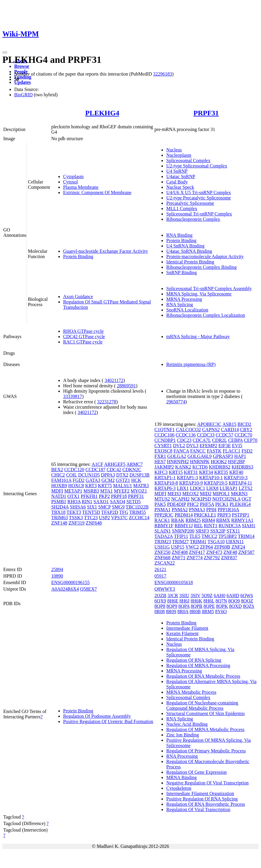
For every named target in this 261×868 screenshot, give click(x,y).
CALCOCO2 (188, 430)
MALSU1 (123, 486)
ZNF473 (214, 552)
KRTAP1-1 (165, 478)
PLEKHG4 (102, 113)
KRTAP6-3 (165, 488)
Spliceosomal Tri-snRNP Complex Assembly (209, 288)
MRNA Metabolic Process (191, 692)
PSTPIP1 (241, 515)
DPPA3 (108, 475)
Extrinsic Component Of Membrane (97, 192)
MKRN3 (239, 494)
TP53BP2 (228, 536)
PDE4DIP (176, 504)
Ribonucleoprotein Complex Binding (201, 267)
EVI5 (237, 446)
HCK (136, 480)
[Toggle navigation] (5, 52)
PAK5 (160, 504)
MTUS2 (162, 499)
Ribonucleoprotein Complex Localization (206, 315)
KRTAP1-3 (188, 478)
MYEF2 (122, 491)
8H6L (209, 601)
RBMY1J (184, 526)
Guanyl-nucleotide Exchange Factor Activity (106, 251)
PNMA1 (162, 510)
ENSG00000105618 (174, 582)
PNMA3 (197, 510)
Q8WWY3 (165, 589)
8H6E (173, 601)
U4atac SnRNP (181, 176)
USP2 (104, 518)
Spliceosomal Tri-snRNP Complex (199, 214)
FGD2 (79, 480)
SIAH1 (248, 526)
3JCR (173, 596)
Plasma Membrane (81, 187)
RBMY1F (164, 526)
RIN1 (87, 502)
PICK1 (222, 504)
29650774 (176, 402)
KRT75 (105, 486)
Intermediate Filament (187, 628)
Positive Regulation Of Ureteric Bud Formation (108, 721)
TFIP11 (181, 536)
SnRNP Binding (181, 272)
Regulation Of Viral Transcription (198, 809)
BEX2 (57, 470)
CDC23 (184, 440)
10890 (57, 576)
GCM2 (108, 480)
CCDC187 (95, 470)
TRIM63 (60, 518)
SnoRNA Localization (187, 310)
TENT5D (91, 512)
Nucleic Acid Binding (187, 724)
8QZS (249, 606)
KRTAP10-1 (211, 478)
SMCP (105, 507)
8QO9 (234, 601)
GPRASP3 (223, 456)
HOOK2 (219, 462)
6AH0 (220, 596)
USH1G (162, 547)
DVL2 (179, 446)
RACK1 (162, 520)
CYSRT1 (163, 446)
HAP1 (240, 456)
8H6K (197, 601)
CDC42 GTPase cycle (84, 337)
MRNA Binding (181, 777)
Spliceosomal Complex (188, 160)
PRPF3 (224, 515)
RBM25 (193, 520)
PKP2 (104, 496)
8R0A (183, 612)
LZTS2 (246, 488)
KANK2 (183, 467)
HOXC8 (76, 486)
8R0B (195, 612)
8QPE (209, 606)
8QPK (222, 606)
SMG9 (118, 507)
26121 (160, 569)
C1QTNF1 (164, 430)
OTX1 (74, 496)
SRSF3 (202, 531)
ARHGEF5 (115, 464)
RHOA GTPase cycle (83, 331)
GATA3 (93, 480)
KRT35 (221, 472)
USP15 (178, 547)
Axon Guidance (78, 296)
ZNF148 (59, 523)
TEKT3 (74, 512)
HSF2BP (236, 462)
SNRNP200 (183, 531)
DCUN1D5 (89, 475)
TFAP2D (110, 512)
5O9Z (207, 596)
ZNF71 (179, 558)
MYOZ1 (139, 491)
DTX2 (122, 475)
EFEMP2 (209, 446)
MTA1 (106, 491)
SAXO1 (101, 502)
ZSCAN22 (164, 563)
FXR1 (160, 456)
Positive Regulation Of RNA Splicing (202, 799)
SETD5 (134, 502)
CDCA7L (202, 440)
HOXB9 (59, 486)
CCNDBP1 (165, 440)
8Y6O (221, 612)
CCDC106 (164, 435)
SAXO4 (118, 502)
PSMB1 (59, 502)
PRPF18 (119, 496)
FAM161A (61, 480)
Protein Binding (78, 256)
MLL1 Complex (182, 208)
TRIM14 (246, 536)
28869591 (127, 386)
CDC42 (114, 470)
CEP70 (250, 440)
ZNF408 (180, 552)
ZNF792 (212, 558)
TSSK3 (76, 518)
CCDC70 (244, 435)
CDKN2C (132, 470)
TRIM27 (180, 542)
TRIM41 (198, 542)
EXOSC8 (163, 451)
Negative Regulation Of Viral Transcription (207, 783)
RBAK (178, 520)
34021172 (114, 380)
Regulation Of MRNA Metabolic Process (205, 729)
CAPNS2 (211, 430)
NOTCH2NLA (226, 499)
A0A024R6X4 (65, 589)
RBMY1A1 (242, 520)
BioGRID (23, 95)
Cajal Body (177, 182)
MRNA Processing (184, 299)
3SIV (196, 596)
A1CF (97, 464)
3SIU (184, 596)
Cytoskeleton (179, 788)
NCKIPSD (201, 499)
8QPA (184, 606)
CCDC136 (186, 435)
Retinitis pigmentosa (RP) (191, 364)
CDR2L (220, 440)
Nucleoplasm (179, 155)
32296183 (163, 74)
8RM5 (208, 612)
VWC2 (192, 547)
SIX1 (92, 507)
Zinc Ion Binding (182, 735)
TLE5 (195, 536)
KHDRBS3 (242, 467)
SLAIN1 (162, 531)
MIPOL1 (221, 494)
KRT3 (91, 486)
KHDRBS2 (220, 467)
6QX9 (160, 601)
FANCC (198, 451)
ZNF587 (246, 552)
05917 (160, 576)
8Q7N (221, 601)
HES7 (160, 462)
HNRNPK (200, 462)
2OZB (160, 596)
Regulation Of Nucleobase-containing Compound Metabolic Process (202, 705)
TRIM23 (163, 542)
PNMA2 (180, 510)
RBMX (223, 520)
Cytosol (71, 182)
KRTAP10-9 (191, 483)
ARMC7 (135, 464)
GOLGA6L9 (199, 456)
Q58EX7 (88, 589)
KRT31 (191, 472)
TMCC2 (209, 536)
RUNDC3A (230, 526)
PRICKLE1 (205, 515)
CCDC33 (206, 435)
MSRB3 (91, 491)
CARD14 (230, 430)
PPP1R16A (228, 510)
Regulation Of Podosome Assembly (97, 716)
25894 (57, 569)
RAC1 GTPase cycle (83, 342)
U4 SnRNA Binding (185, 246)
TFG (124, 512)
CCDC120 (74, 470)
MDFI (57, 491)
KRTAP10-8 (166, 483)
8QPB (197, 606)
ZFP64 (206, 547)
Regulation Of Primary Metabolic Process (206, 751)
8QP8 (160, 606)
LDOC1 (198, 488)
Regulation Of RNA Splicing (194, 660)
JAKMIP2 (164, 467)
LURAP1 (228, 488)
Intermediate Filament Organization (200, 793)
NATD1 (59, 496)
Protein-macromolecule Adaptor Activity (205, 256)
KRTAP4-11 (240, 483)
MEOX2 (191, 494)
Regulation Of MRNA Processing (198, 665)
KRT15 (176, 472)
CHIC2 (58, 475)
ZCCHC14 (139, 518)
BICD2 (244, 424)
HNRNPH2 (178, 462)
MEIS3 (174, 494)
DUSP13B (140, 475)
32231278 (107, 402)
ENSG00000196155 (71, 582)
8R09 (171, 612)
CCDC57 (225, 435)
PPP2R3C (164, 515)
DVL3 (192, 446)
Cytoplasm (73, 176)
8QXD (235, 606)
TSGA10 (216, 542)
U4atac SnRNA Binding (189, 251)
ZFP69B (222, 547)
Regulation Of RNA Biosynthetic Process (206, 804)
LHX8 (212, 488)
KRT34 (206, 472)
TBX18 (58, 512)
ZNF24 (238, 547)
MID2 (206, 494)
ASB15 (229, 424)
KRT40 (236, 472)
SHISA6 (78, 507)
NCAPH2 (180, 499)
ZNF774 (195, 558)
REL (198, 526)
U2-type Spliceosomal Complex (197, 166)
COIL (72, 475)
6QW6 (247, 596)
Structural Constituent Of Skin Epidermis (205, 713)
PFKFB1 (89, 496)
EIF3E (225, 446)
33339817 (73, 396)
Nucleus (174, 150)
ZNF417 (197, 552)
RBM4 (209, 520)
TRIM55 (138, 512)
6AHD (233, 596)
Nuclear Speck (180, 187)
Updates (23, 82)
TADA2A (164, 536)
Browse (22, 66)
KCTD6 (200, 467)
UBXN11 (235, 542)
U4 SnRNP (177, 171)
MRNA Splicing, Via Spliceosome (199, 294)
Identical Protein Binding (190, 262)
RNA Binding (179, 235)
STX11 (233, 531)
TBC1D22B (137, 507)
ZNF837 (229, 558)
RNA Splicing (180, 304)
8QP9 (172, 606)
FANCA (181, 451)
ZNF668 (162, 558)
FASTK (214, 451)
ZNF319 (76, 523)
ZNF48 (230, 552)
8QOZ (247, 601)
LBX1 (183, 488)
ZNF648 (94, 523)
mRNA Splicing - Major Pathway (198, 337)
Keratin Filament (182, 633)
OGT (247, 499)
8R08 (160, 612)
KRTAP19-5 (216, 483)
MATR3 (141, 486)
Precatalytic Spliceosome (190, 203)
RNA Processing (182, 756)
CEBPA (235, 440)
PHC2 (193, 504)
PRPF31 (206, 113)
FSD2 (247, 451)
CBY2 (246, 430)
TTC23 (91, 518)
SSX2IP (218, 531)
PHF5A (207, 504)
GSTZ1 (123, 480)
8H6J (185, 601)
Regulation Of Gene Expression (196, 772)
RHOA (74, 502)
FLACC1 (232, 451)
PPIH (211, 510)
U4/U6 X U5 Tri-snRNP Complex (198, 192)
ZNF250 (162, 552)
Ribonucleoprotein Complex (193, 219)
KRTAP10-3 (236, 478)
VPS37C (119, 518)
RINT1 (210, 526)
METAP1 (73, 491)
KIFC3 (161, 472)
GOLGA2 (177, 456)
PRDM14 (184, 515)
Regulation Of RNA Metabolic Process (203, 676)
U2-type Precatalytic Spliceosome (198, 198)
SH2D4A (60, 507)
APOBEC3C (209, 424)
